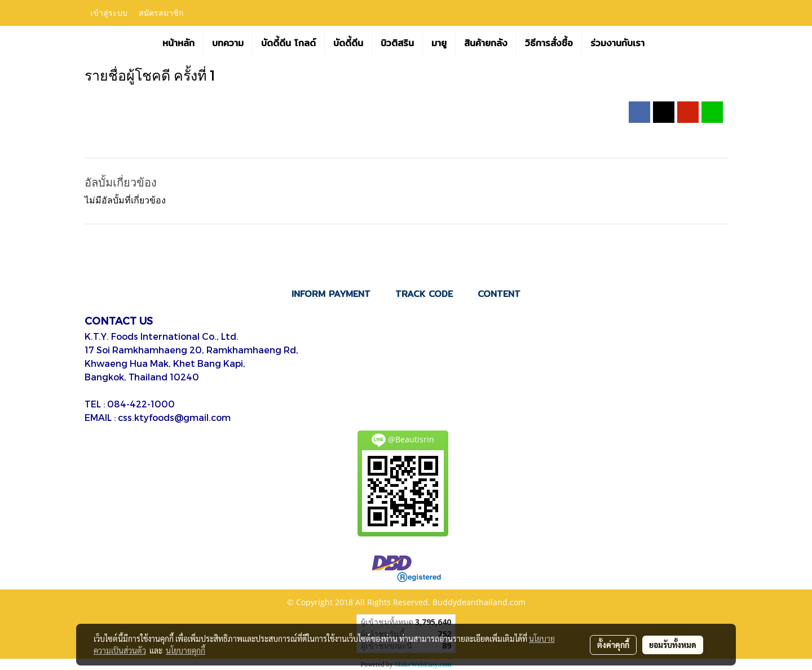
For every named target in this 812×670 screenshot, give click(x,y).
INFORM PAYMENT (331, 294)
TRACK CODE (424, 294)
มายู (439, 43)
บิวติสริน (397, 43)
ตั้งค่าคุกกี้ (613, 645)
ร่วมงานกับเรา (617, 43)
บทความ (228, 43)
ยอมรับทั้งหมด (673, 645)
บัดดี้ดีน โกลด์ (288, 43)
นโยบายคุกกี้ (186, 650)
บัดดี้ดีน (348, 43)
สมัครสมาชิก (161, 13)
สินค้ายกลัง (486, 43)
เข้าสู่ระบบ (109, 13)
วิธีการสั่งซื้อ (549, 43)
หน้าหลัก (178, 43)
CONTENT (499, 294)
